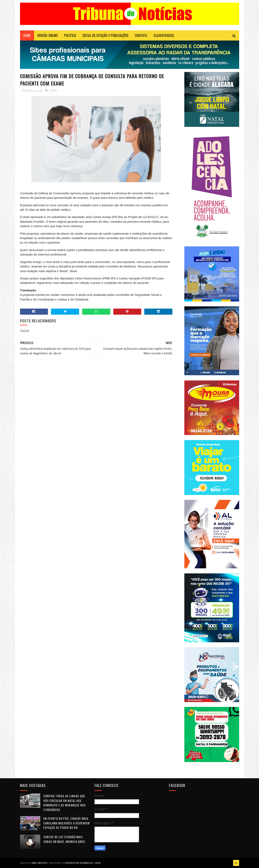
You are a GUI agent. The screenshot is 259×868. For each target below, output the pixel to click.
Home (27, 35)
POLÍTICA (70, 35)
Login (98, 863)
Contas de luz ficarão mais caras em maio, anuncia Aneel (64, 839)
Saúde (53, 91)
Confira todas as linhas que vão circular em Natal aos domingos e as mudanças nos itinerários (65, 803)
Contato (141, 35)
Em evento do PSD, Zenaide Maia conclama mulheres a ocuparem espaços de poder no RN (66, 823)
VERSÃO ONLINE (48, 35)
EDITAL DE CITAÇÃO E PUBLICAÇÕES (106, 35)
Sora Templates (39, 863)
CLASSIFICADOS (164, 35)
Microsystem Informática (79, 863)
